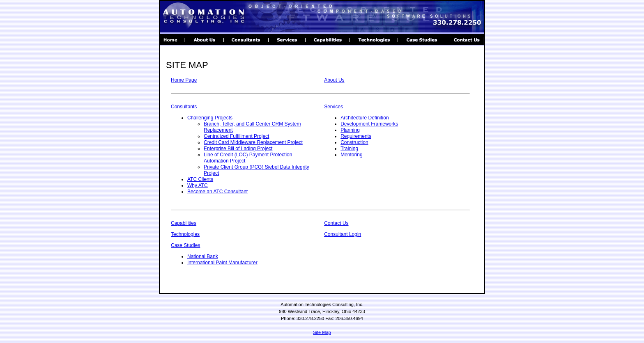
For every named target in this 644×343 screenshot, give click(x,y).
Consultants (184, 107)
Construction (354, 142)
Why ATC (198, 185)
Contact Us (336, 223)
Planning (350, 130)
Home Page (184, 80)
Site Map (322, 332)
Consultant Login (343, 234)
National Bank (203, 256)
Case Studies (185, 245)
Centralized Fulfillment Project (236, 136)
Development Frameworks (369, 124)
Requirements (356, 136)
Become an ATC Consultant (217, 192)
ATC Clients (200, 179)
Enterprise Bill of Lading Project (238, 149)
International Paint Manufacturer (222, 263)
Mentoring (351, 155)
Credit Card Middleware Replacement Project (253, 142)
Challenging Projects (210, 118)
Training (349, 149)
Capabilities (184, 223)
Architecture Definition (365, 118)
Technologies (185, 234)
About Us (334, 80)
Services (333, 107)
